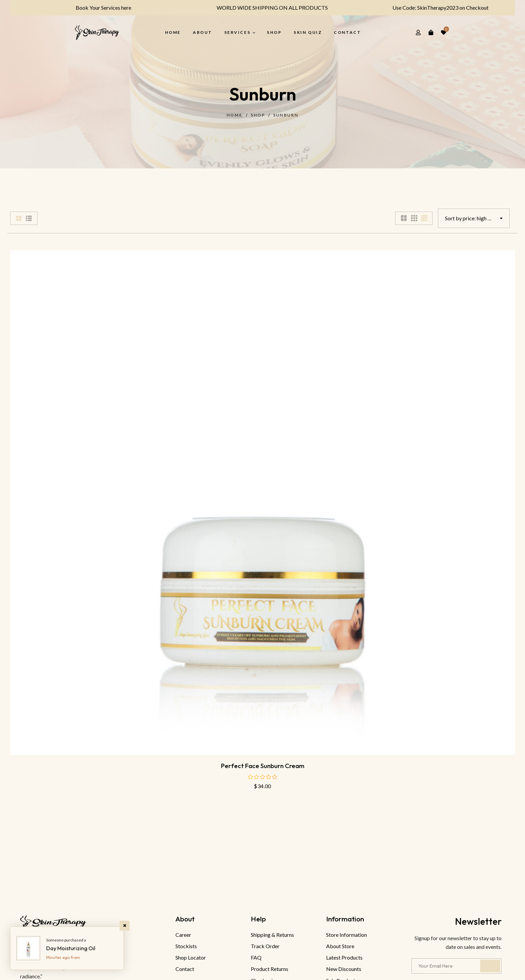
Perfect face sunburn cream (263, 766)
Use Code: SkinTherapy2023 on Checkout (436, 8)
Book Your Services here (99, 8)
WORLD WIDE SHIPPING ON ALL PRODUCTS (268, 8)
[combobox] (474, 218)
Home (235, 115)
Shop (258, 115)
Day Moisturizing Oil (71, 948)
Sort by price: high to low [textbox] (473, 218)
